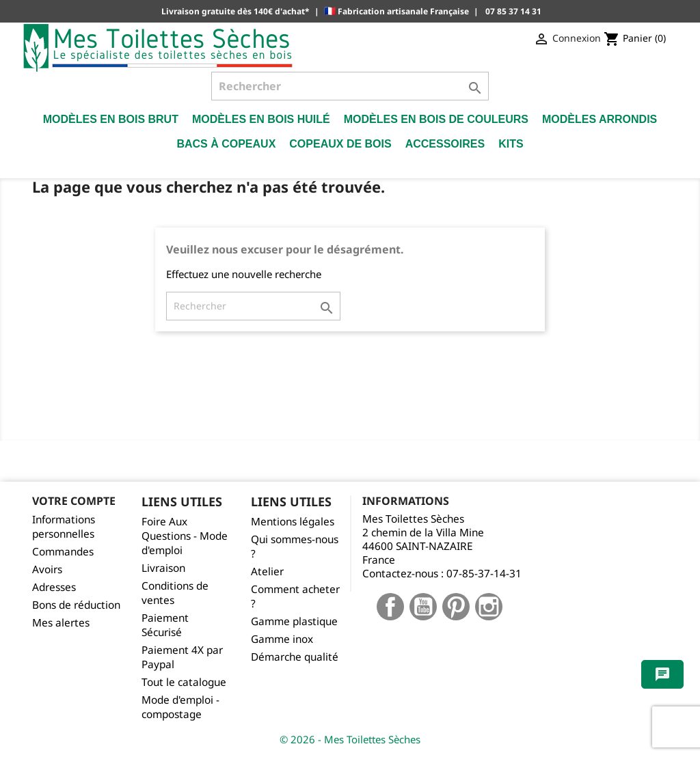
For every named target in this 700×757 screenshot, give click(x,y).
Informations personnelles (64, 527)
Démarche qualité (295, 657)
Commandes (63, 552)
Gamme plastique (294, 621)
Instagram (489, 607)
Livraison (163, 568)
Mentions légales (293, 522)
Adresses (54, 587)
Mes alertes (61, 623)
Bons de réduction (76, 605)
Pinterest (456, 607)
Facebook (390, 607)
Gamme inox (282, 639)
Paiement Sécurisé (165, 625)
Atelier (267, 572)
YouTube (423, 607)
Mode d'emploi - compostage (180, 707)
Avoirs (47, 569)
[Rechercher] (350, 86)
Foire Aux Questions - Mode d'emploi (185, 536)
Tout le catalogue (184, 682)
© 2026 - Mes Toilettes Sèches (350, 739)
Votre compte (74, 501)
